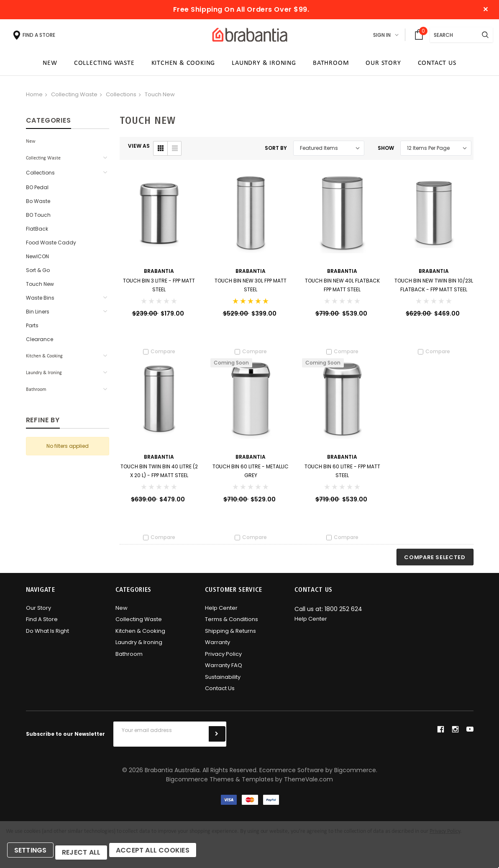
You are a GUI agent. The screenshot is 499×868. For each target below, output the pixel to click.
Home (34, 97)
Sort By (276, 151)
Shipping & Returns (230, 636)
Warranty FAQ (224, 670)
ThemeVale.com (308, 784)
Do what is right (47, 636)
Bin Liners (38, 315)
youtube (470, 734)
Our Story (38, 613)
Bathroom (36, 393)
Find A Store (42, 624)
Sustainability (223, 682)
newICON (37, 259)
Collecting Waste (74, 97)
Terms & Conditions (232, 624)
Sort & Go (38, 273)
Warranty (218, 647)
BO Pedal (37, 190)
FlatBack (37, 232)
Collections (121, 97)
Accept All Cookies (164, 854)
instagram (455, 734)
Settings (33, 854)
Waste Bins (40, 301)
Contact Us (220, 693)
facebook (440, 734)
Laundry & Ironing (44, 376)
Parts (32, 328)
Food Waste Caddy (51, 245)
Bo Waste (38, 204)
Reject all (88, 854)
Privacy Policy (223, 659)
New (31, 144)
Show (386, 151)
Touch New (160, 97)
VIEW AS (139, 149)
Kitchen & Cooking (44, 359)
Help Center (221, 613)
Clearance (40, 342)
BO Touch (38, 218)
